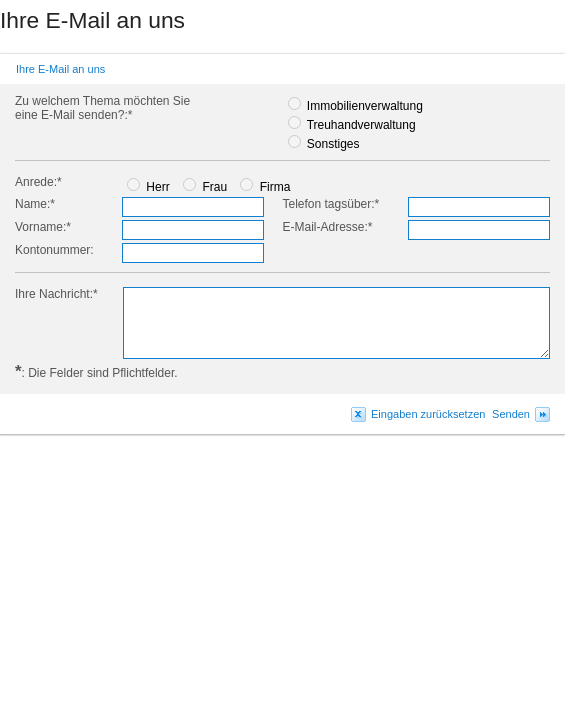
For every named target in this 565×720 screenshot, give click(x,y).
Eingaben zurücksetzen (428, 414)
